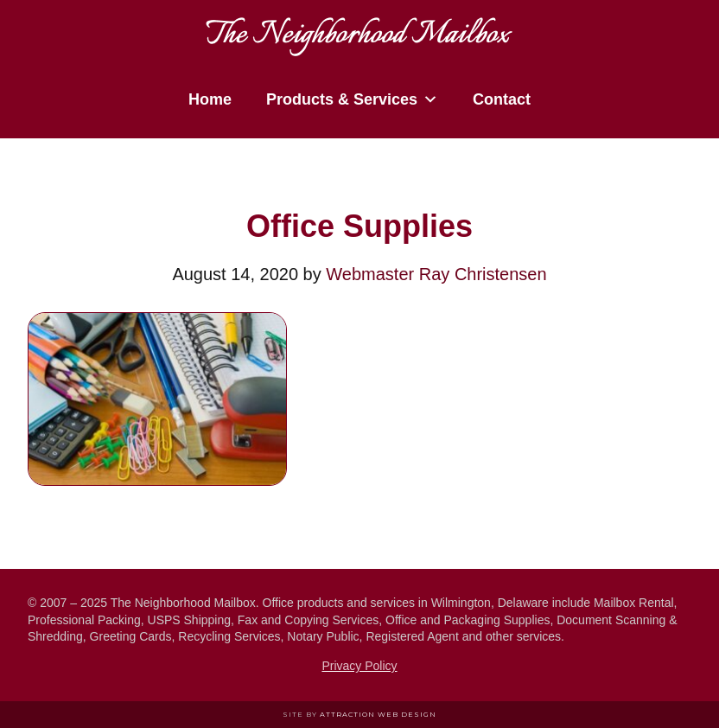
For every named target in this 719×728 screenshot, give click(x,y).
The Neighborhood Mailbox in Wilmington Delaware (359, 30)
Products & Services (352, 99)
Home (210, 99)
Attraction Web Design (378, 714)
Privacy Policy (359, 666)
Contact (502, 99)
